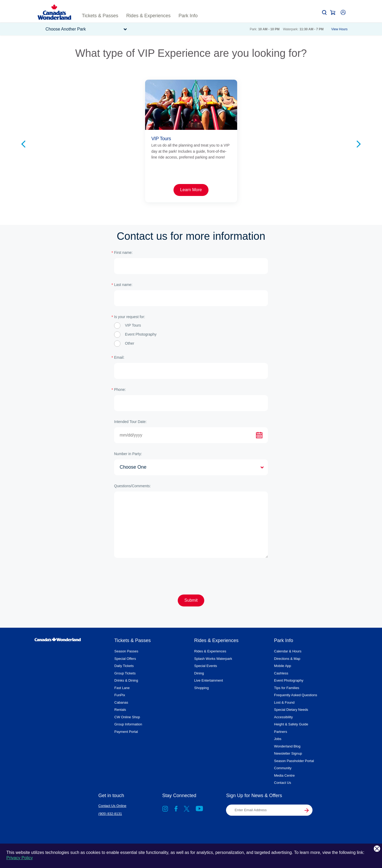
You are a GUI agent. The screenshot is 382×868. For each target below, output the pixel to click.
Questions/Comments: (133, 486)
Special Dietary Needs (291, 710)
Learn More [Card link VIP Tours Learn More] (87, 190)
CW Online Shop (127, 717)
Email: (119, 357)
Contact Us (283, 783)
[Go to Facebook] (176, 810)
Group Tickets (125, 673)
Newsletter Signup (288, 753)
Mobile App (283, 666)
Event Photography (289, 680)
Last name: (123, 285)
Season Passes (126, 651)
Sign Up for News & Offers (254, 796)
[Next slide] (359, 143)
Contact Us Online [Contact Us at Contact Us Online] (112, 806)
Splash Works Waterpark (213, 659)
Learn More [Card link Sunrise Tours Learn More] (191, 190)
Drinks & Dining (126, 680)
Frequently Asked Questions (296, 695)
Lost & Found (284, 702)
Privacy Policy (20, 858)
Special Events (206, 666)
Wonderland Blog (287, 746)
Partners (281, 732)
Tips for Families (287, 688)
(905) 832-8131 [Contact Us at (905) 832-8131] (110, 814)
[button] (324, 12)
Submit (191, 600)
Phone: (120, 390)
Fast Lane (122, 688)
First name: (123, 253)
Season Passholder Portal (294, 761)
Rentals (120, 710)
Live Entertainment (209, 680)
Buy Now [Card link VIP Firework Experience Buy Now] (295, 190)
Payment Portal (126, 732)
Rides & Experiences (210, 651)
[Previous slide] (23, 143)
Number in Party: (128, 454)
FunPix (120, 695)
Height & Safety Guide (291, 724)
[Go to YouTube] (199, 810)
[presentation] (154, 576)
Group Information (128, 724)
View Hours (339, 29)
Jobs (278, 739)
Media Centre (284, 775)
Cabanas (121, 702)
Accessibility (283, 717)
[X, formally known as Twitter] (187, 810)
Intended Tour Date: (130, 422)
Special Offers (125, 659)
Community (283, 768)
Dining (199, 673)
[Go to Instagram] (165, 810)
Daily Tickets (124, 666)
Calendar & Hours (288, 651)
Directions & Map (287, 659)
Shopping (201, 688)
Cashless (281, 673)
